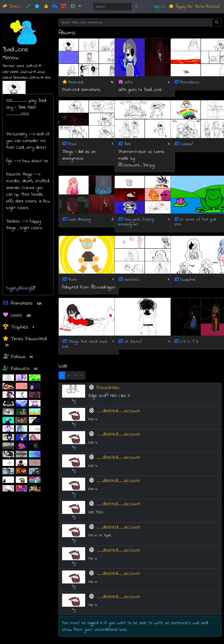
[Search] (113, 7)
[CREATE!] (28, 7)
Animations (190, 82)
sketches (132, 280)
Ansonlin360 (108, 388)
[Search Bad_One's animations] (135, 22)
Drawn (11, 7)
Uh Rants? (133, 342)
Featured (76, 82)
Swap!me (188, 280)
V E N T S (189, 342)
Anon (73, 144)
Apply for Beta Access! (194, 7)
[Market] (64, 7)
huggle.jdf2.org (21, 288)
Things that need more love (85, 344)
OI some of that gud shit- (195, 222)
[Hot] (46, 7)
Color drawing (79, 219)
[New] (37, 7)
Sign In (159, 7)
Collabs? (187, 144)
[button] (76, 7)
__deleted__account (118, 411)
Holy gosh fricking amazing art (136, 222)
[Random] (55, 7)
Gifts (128, 82)
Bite (128, 144)
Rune (73, 280)
